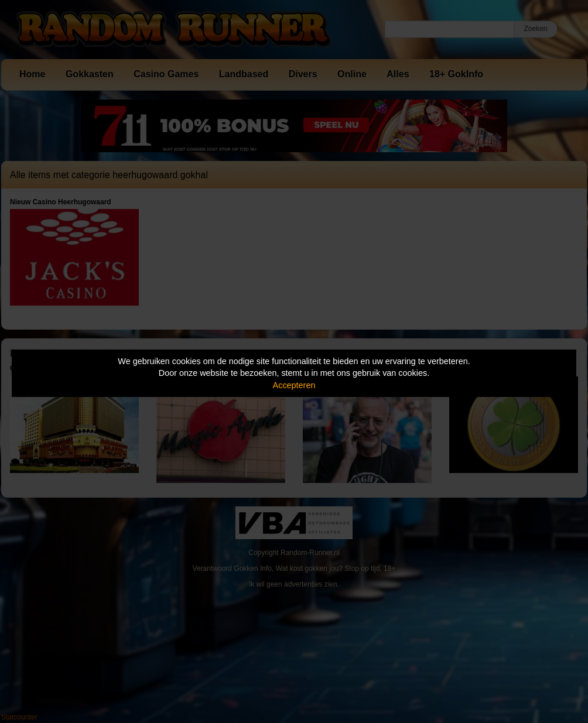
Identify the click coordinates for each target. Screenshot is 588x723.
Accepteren (294, 385)
